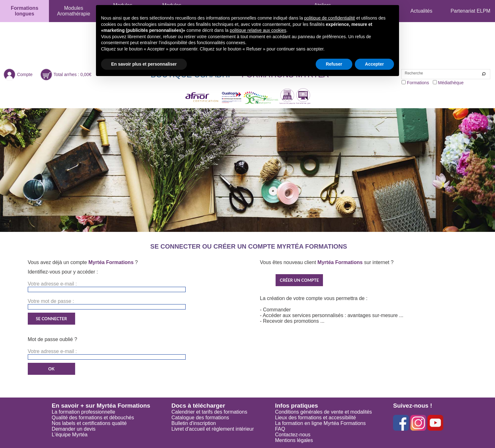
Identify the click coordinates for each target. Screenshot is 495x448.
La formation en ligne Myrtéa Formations (320, 423)
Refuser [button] (334, 64)
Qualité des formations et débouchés (93, 418)
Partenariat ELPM (470, 11)
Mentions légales (294, 440)
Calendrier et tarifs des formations (209, 412)
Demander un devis (74, 429)
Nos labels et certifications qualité (89, 423)
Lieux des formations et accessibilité (315, 418)
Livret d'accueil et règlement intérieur (213, 429)
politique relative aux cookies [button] (258, 30)
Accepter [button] (374, 64)
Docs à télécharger (198, 406)
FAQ (280, 429)
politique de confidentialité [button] (330, 18)
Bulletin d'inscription (194, 423)
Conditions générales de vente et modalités (323, 412)
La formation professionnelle (83, 412)
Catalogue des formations (200, 418)
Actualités (421, 11)
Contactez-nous (293, 435)
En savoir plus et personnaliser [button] (144, 64)
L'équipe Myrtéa (70, 435)
